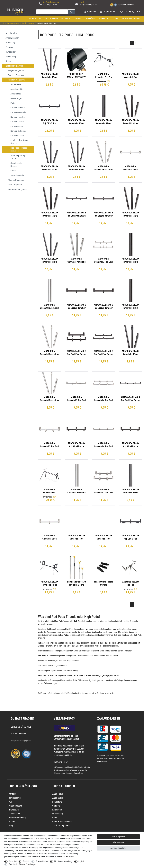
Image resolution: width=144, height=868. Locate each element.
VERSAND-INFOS (64, 718)
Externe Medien (42, 861)
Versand (12, 822)
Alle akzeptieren (119, 837)
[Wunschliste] (120, 12)
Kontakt (12, 794)
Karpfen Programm (28, 23)
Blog (11, 825)
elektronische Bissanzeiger (49, 680)
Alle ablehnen (118, 842)
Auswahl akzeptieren (119, 848)
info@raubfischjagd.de (88, 5)
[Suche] (71, 12)
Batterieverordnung (17, 818)
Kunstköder (90, 19)
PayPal (81, 861)
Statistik (26, 861)
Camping (78, 19)
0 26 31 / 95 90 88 (50, 5)
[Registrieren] (107, 12)
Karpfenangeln (132, 621)
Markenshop (104, 19)
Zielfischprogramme (131, 19)
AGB (11, 802)
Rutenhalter (50, 651)
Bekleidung (66, 19)
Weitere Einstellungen (28, 864)
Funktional (13, 864)
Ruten (116, 19)
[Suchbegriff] (52, 12)
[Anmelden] (90, 12)
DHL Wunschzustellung (63, 861)
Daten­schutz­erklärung (65, 856)
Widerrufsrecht (15, 806)
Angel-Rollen (35, 19)
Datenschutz (132, 5)
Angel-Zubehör (51, 19)
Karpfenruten (97, 632)
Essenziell (13, 861)
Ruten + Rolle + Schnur (62, 822)
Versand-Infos (78, 773)
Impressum (122, 5)
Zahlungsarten (109, 718)
